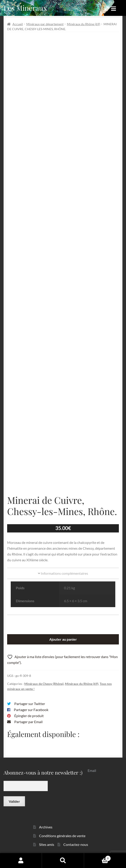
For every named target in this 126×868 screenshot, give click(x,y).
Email (92, 770)
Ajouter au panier (63, 639)
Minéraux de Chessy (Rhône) (44, 684)
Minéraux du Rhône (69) (84, 24)
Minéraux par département (45, 24)
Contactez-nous (76, 844)
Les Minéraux (25, 8)
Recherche (63, 860)
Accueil (18, 24)
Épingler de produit (29, 716)
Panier (97, 857)
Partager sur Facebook (31, 710)
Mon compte (21, 860)
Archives (46, 827)
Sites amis (47, 844)
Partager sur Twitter (30, 704)
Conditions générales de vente (62, 836)
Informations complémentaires (63, 573)
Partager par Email (28, 722)
